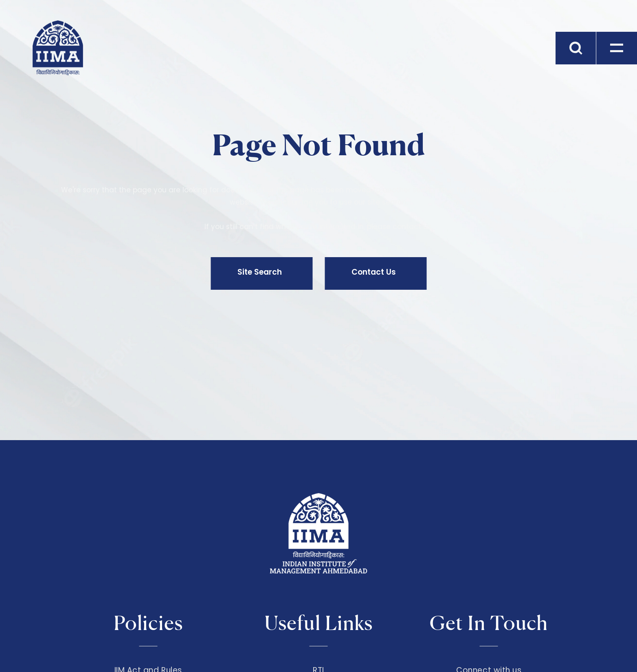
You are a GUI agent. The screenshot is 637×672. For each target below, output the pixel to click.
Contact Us (374, 272)
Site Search (260, 272)
